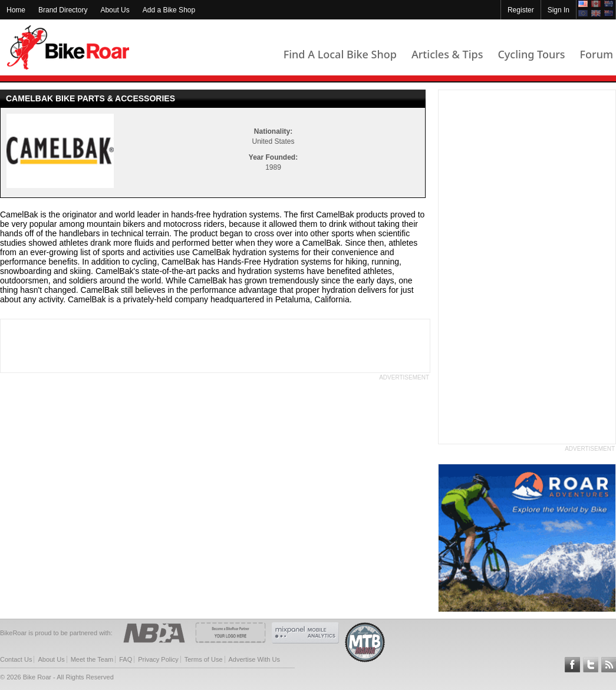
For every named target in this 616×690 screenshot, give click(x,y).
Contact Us (16, 659)
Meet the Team (92, 659)
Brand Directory (63, 10)
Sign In (559, 10)
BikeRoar (68, 47)
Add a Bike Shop (169, 10)
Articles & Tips (447, 54)
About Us (115, 10)
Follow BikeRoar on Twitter (591, 665)
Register (521, 10)
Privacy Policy (158, 659)
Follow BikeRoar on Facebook (572, 665)
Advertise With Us (254, 659)
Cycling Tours (531, 54)
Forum (597, 54)
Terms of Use (204, 659)
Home (16, 10)
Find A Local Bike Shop (340, 54)
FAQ (126, 659)
